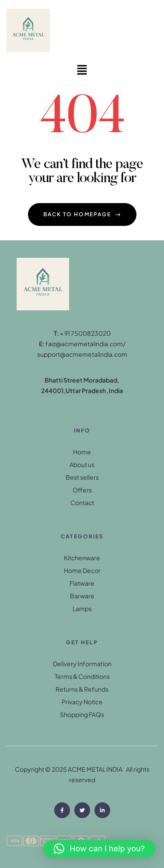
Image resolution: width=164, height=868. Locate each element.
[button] (82, 70)
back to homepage (82, 214)
